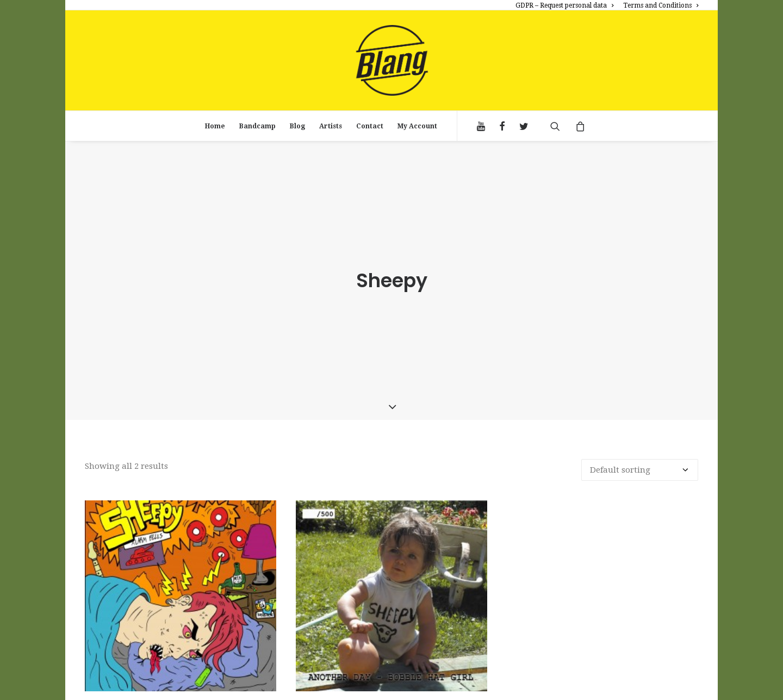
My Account (417, 126)
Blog (297, 126)
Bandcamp (257, 126)
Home (215, 126)
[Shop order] (640, 467)
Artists (331, 126)
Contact (370, 126)
